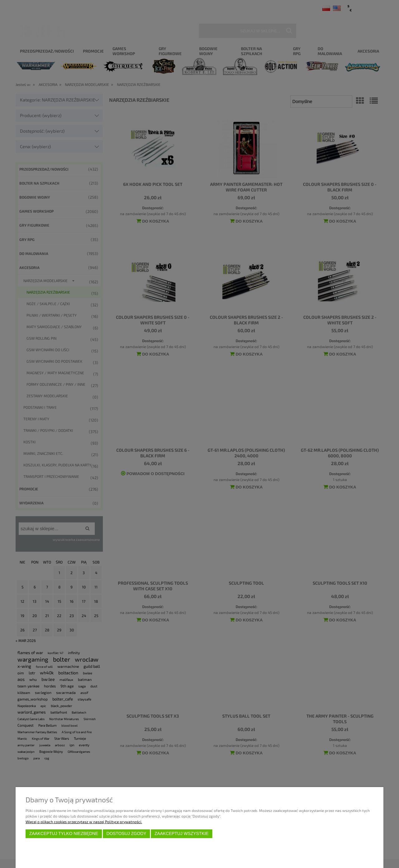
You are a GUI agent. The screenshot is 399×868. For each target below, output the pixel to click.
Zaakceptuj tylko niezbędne (64, 834)
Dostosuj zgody (126, 834)
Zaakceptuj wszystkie (182, 834)
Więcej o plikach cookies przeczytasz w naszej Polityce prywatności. (84, 822)
